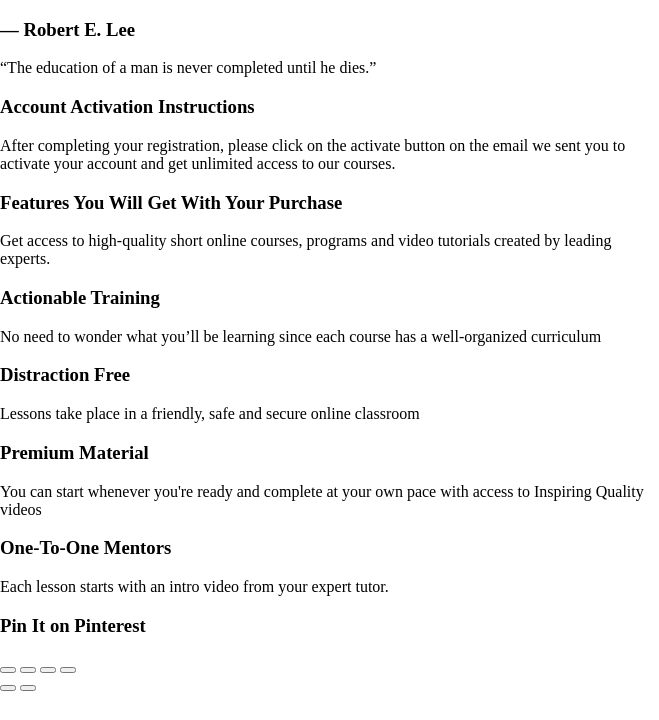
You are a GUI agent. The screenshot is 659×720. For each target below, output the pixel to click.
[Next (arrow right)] (28, 688)
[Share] (48, 670)
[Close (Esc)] (68, 670)
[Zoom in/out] (8, 670)
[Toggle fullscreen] (28, 670)
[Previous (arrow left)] (8, 688)
